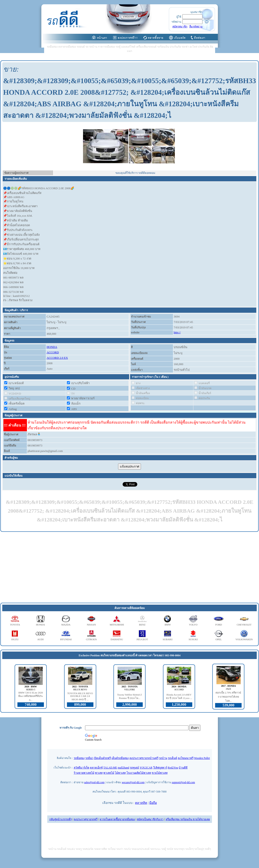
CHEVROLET (244, 625)
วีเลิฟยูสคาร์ (160, 768)
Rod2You (173, 768)
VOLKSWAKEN (244, 639)
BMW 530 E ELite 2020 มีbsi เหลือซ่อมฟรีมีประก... (31, 696)
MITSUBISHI (117, 625)
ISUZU (15, 639)
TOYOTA (15, 625)
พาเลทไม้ (109, 773)
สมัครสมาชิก (180, 27)
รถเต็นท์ (172, 758)
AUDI (40, 639)
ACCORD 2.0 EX (57, 358)
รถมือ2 (89, 758)
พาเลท (99, 773)
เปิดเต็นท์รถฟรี (102, 758)
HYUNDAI (66, 639)
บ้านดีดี (183, 768)
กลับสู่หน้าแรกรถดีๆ (61, 819)
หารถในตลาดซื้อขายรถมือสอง (117, 819)
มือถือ (153, 803)
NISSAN (91, 625)
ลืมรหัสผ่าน (196, 27)
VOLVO (193, 625)
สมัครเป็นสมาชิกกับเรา (150, 819)
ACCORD (53, 352)
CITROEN (91, 639)
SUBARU (168, 639)
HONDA (52, 347)
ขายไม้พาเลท (160, 773)
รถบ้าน (163, 758)
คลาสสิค (141, 803)
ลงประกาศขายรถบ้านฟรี (144, 758)
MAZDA (66, 625)
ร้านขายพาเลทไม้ (84, 773)
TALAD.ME (110, 768)
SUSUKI (193, 639)
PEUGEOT (142, 639)
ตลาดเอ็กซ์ (96, 768)
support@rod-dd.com (183, 782)
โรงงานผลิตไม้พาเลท (139, 773)
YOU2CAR (146, 768)
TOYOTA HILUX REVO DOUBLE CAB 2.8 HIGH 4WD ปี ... (80, 696)
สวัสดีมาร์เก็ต (82, 768)
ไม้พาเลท (120, 773)
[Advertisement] (129, 567)
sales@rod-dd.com (94, 782)
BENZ (142, 625)
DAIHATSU (117, 639)
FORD (219, 625)
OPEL (219, 639)
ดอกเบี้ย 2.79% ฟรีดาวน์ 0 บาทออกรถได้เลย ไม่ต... (228, 697)
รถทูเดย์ (134, 768)
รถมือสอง (79, 758)
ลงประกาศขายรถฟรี (86, 819)
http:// (177, 332)
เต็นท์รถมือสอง (120, 758)
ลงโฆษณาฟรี (186, 758)
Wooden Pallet (202, 758)
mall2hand (123, 768)
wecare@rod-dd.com (133, 782)
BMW (168, 625)
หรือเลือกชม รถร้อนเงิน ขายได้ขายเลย (188, 819)
